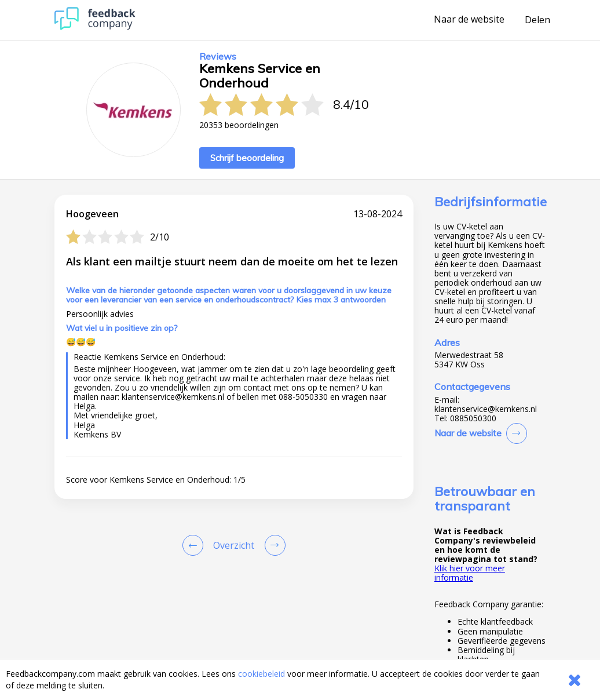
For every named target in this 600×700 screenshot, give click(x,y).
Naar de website (469, 20)
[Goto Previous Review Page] (195, 545)
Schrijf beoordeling (247, 158)
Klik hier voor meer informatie (470, 573)
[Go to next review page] (273, 545)
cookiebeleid (261, 674)
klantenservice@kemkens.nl (486, 409)
